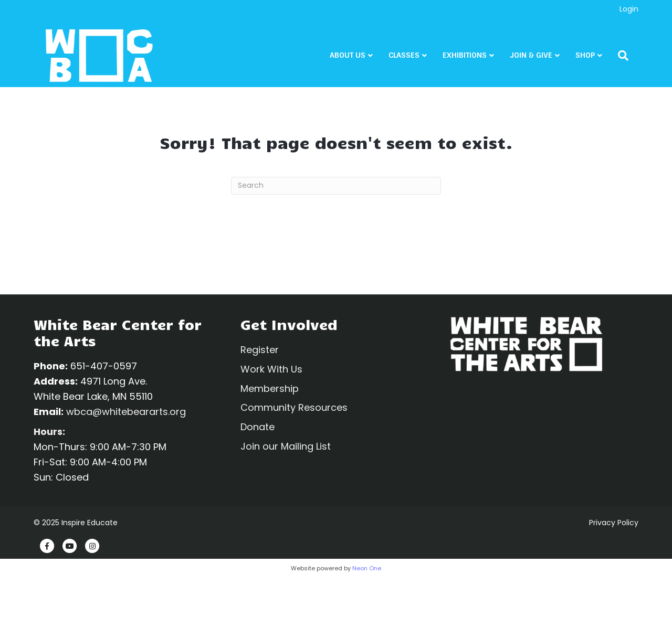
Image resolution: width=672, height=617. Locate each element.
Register (260, 350)
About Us (358, 57)
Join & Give (541, 57)
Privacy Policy (614, 523)
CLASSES (414, 57)
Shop (595, 57)
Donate (258, 427)
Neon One (367, 568)
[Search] (629, 57)
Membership (270, 389)
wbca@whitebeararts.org (126, 412)
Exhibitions (475, 57)
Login (629, 9)
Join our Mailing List (286, 446)
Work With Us (271, 369)
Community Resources (294, 407)
